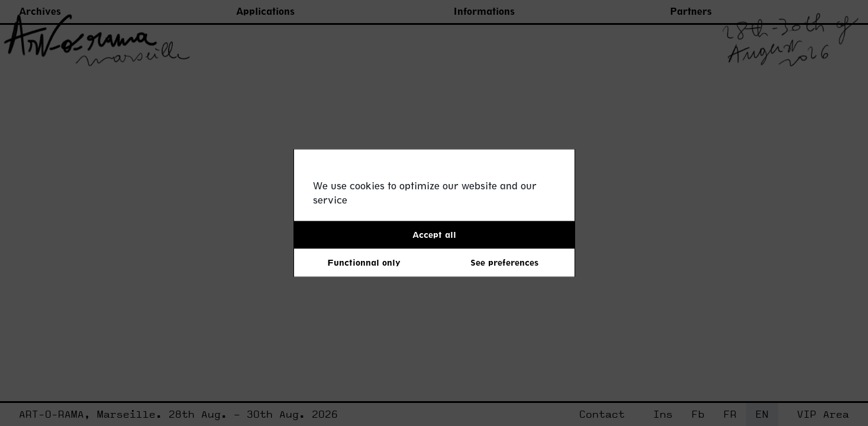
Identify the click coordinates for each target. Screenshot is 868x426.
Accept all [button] (434, 235)
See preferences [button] (504, 262)
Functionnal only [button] (364, 262)
